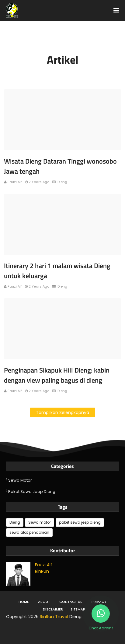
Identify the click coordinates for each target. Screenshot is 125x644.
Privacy (99, 602)
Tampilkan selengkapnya (62, 412)
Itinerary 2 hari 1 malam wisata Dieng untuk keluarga (57, 271)
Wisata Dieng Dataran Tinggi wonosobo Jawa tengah (60, 166)
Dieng (15, 522)
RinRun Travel (54, 617)
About (44, 602)
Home (24, 602)
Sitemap (78, 609)
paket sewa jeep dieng (32, 492)
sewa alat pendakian (29, 532)
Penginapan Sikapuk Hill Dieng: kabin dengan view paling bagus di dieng (57, 375)
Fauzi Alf (15, 182)
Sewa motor (20, 480)
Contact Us (71, 602)
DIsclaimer (53, 609)
